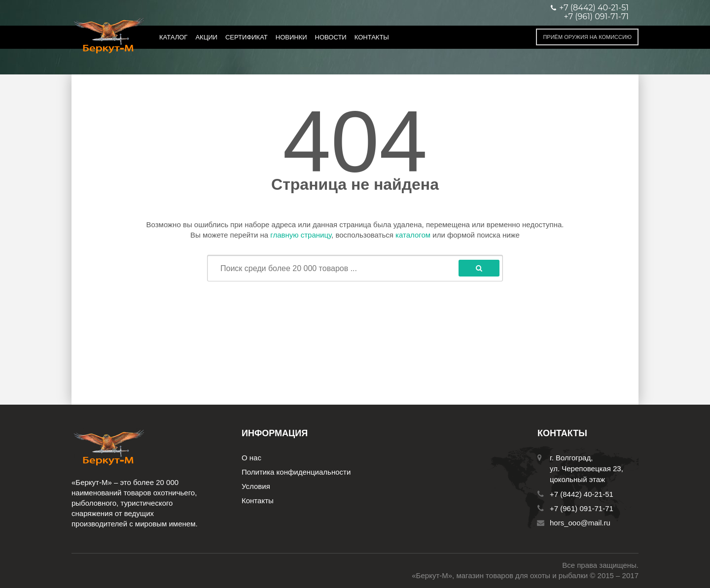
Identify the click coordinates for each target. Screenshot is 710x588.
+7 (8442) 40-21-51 (582, 494)
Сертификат (247, 37)
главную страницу (301, 235)
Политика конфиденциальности (296, 472)
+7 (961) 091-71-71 (596, 17)
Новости (331, 37)
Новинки (291, 37)
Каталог (173, 37)
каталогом (413, 235)
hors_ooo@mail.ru (580, 523)
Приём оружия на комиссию (587, 37)
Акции (206, 37)
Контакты (372, 37)
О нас (251, 458)
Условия (256, 486)
